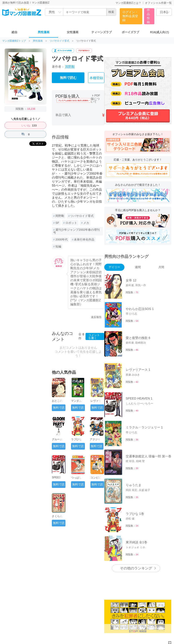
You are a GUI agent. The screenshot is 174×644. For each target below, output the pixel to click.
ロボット (71, 223)
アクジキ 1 (96, 439)
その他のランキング (136, 568)
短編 (58, 246)
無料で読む (68, 78)
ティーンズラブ (102, 32)
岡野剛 (70, 67)
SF (57, 223)
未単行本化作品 (84, 239)
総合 (15, 32)
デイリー (114, 267)
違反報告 (96, 317)
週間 (138, 267)
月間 (161, 267)
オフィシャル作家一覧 (158, 3)
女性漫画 (73, 32)
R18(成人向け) (160, 32)
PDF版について (96, 99)
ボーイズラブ (130, 32)
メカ (86, 223)
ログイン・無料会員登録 (130, 16)
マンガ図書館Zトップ (14, 41)
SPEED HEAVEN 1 (58, 479)
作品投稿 (148, 16)
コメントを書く (94, 336)
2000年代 (62, 239)
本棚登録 (96, 78)
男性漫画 (44, 32)
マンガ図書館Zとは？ (128, 3)
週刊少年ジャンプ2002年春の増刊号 (76, 231)
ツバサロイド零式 (59, 41)
